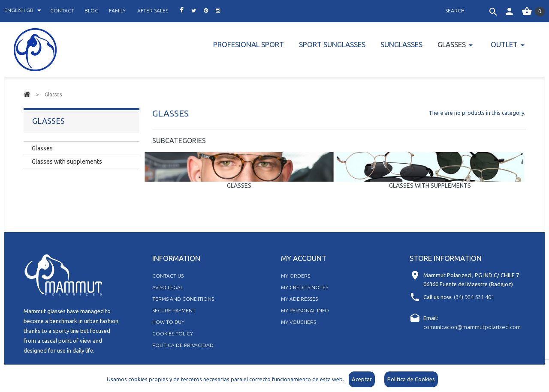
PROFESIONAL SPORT (249, 44)
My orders (296, 276)
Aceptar (362, 379)
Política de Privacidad (183, 345)
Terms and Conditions (183, 299)
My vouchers (299, 322)
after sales (153, 10)
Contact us (168, 276)
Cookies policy (173, 334)
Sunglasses (401, 44)
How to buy (168, 322)
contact (62, 10)
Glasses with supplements (430, 186)
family (117, 10)
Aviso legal (168, 287)
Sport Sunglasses (332, 44)
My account (304, 258)
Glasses (452, 44)
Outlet (504, 44)
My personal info (305, 310)
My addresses (299, 299)
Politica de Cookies (411, 379)
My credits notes (305, 287)
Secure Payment (174, 310)
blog (92, 10)
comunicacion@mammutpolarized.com (472, 327)
